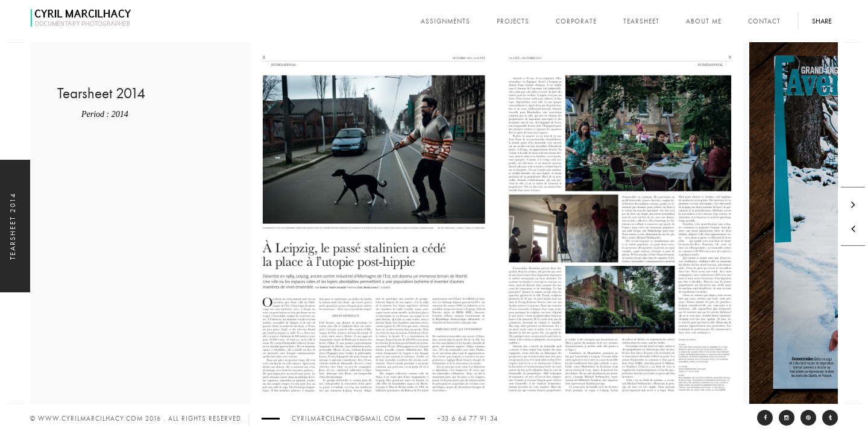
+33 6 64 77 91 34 (467, 419)
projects (513, 21)
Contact (764, 21)
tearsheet (641, 21)
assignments (445, 21)
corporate (576, 21)
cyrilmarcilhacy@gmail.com (346, 419)
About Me (704, 21)
